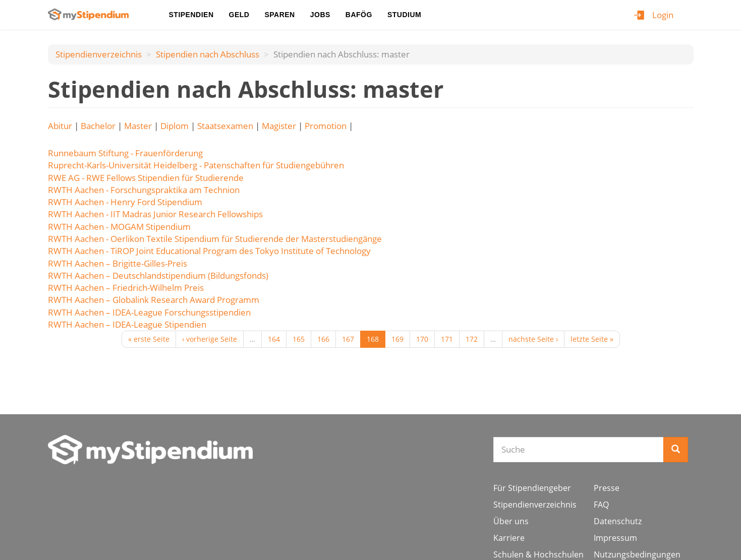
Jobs (320, 15)
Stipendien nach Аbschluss (208, 54)
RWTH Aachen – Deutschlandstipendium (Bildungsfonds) (158, 275)
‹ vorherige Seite (210, 339)
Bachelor (98, 126)
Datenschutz (618, 521)
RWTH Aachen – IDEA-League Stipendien (127, 324)
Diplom (175, 126)
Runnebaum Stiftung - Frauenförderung (125, 153)
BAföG (359, 15)
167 (348, 339)
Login (663, 15)
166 (323, 339)
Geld (239, 15)
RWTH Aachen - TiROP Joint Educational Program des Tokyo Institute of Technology (209, 251)
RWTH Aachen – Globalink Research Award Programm (154, 300)
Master (138, 126)
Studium (404, 15)
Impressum (615, 538)
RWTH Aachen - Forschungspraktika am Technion (144, 190)
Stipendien (191, 15)
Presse (607, 488)
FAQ (601, 505)
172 (472, 339)
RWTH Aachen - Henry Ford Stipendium (125, 202)
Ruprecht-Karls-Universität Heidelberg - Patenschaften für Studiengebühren (196, 165)
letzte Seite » (592, 339)
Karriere (509, 538)
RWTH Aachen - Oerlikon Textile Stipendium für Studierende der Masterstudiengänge (215, 239)
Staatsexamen (225, 126)
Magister (279, 126)
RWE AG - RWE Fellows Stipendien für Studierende (146, 178)
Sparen (279, 15)
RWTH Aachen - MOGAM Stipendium (119, 227)
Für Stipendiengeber (532, 488)
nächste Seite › (533, 339)
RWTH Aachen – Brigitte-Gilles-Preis (118, 263)
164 (274, 339)
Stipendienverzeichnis (99, 54)
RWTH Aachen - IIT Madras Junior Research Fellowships (155, 214)
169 (397, 339)
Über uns (511, 521)
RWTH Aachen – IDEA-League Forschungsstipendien (149, 312)
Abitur (60, 126)
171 (447, 339)
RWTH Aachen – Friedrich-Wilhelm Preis (126, 288)
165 (299, 339)
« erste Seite (149, 339)
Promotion (326, 126)
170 (422, 339)
